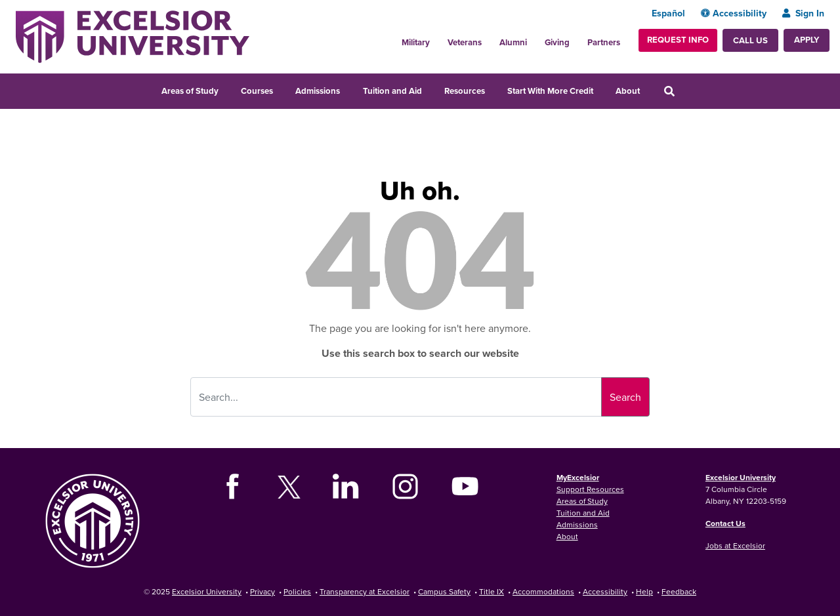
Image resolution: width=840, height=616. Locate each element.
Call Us (750, 40)
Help (644, 591)
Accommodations (543, 591)
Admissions (318, 91)
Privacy (262, 591)
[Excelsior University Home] (133, 35)
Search (625, 397)
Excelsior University (741, 477)
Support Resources (590, 489)
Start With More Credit (550, 91)
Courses (257, 91)
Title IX (492, 591)
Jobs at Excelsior (735, 545)
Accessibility (734, 13)
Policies (297, 591)
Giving (557, 42)
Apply (807, 40)
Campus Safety (444, 591)
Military (416, 42)
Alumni (513, 42)
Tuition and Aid (392, 91)
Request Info (678, 40)
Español (668, 13)
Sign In (803, 13)
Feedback (679, 591)
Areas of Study (190, 91)
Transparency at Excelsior (365, 591)
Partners (604, 42)
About (628, 91)
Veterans (465, 42)
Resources (465, 91)
